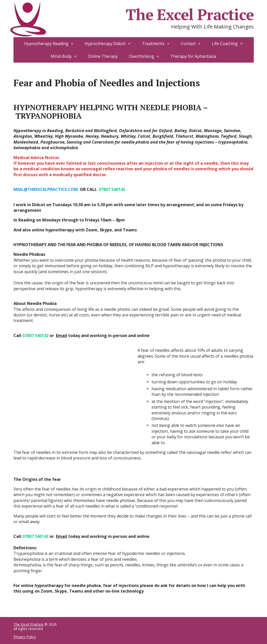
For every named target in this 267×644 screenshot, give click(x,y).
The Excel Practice (28, 624)
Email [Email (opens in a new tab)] (62, 335)
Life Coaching (225, 44)
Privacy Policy (25, 637)
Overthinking (142, 56)
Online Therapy (103, 56)
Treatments (153, 44)
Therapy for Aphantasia (193, 56)
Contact (188, 44)
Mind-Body (61, 56)
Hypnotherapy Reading (46, 44)
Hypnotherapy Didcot (105, 44)
